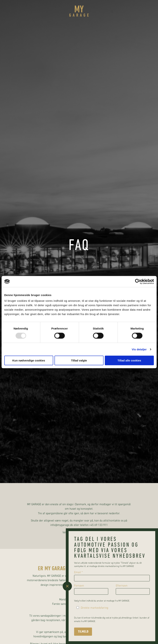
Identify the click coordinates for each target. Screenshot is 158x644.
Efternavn (122, 586)
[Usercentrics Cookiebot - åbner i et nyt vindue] (138, 281)
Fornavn (79, 586)
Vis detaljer (139, 349)
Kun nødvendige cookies (29, 360)
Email (78, 573)
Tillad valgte (79, 360)
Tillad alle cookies (129, 360)
